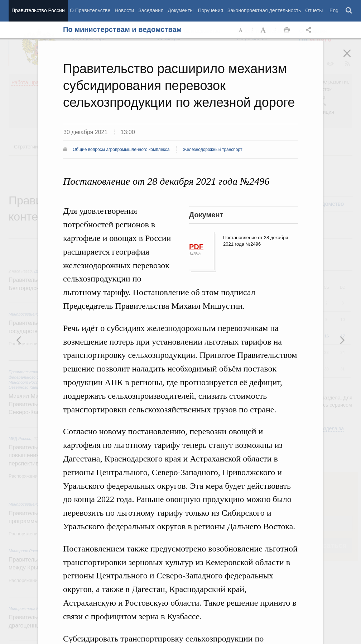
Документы (180, 10)
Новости (124, 10)
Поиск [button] (349, 11)
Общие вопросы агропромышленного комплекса (121, 150)
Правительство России (38, 10)
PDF (196, 247)
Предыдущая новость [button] (342, 340)
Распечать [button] (287, 30)
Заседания (151, 10)
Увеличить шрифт (264, 30)
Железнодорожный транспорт (213, 150)
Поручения (210, 10)
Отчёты (314, 10)
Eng (334, 10)
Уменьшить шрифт (241, 30)
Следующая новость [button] (19, 340)
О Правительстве (90, 10)
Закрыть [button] (352, 58)
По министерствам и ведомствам (122, 29)
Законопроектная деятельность (264, 10)
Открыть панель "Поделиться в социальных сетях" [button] (310, 30)
